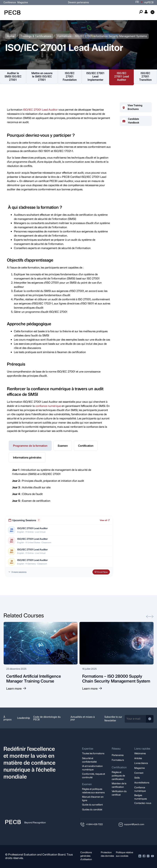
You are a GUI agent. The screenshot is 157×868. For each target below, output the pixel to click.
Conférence (10, 2)
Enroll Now (101, 572)
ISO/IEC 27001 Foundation (70, 77)
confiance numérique (48, 406)
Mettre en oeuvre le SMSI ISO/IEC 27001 (42, 77)
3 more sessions (17, 572)
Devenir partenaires (78, 2)
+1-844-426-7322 (94, 824)
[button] (152, 12)
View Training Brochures (135, 107)
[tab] (30, 446)
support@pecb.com (134, 824)
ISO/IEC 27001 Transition (145, 77)
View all (105, 520)
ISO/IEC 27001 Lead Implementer (96, 77)
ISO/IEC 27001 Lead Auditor (122, 77)
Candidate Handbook (134, 121)
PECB (149, 2)
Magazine (23, 2)
